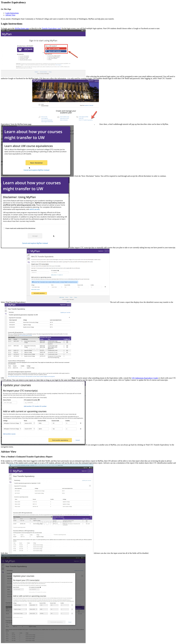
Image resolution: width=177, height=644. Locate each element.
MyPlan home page (22, 28)
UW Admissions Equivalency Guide (145, 378)
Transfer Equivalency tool (51, 28)
